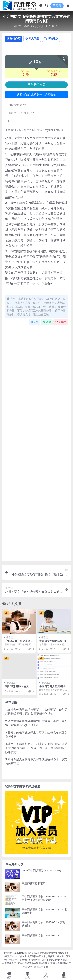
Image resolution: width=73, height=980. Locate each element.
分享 (35, 322)
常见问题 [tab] (32, 38)
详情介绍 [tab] (14, 38)
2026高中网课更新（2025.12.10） (42, 870)
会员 (25, 71)
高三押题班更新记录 (34, 883)
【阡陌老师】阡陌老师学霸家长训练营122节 (19, 642)
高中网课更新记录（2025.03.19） (42, 935)
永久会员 (54, 71)
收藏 (47, 322)
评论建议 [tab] (51, 38)
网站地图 (9, 953)
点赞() (61, 322)
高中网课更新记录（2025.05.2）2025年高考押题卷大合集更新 (44, 898)
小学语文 (39, 26)
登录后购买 (36, 85)
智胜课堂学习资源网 (50, 953)
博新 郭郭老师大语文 (16, 686)
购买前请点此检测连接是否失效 (36, 95)
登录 (57, 6)
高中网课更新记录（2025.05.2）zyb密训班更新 (44, 911)
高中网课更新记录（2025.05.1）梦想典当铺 (44, 924)
